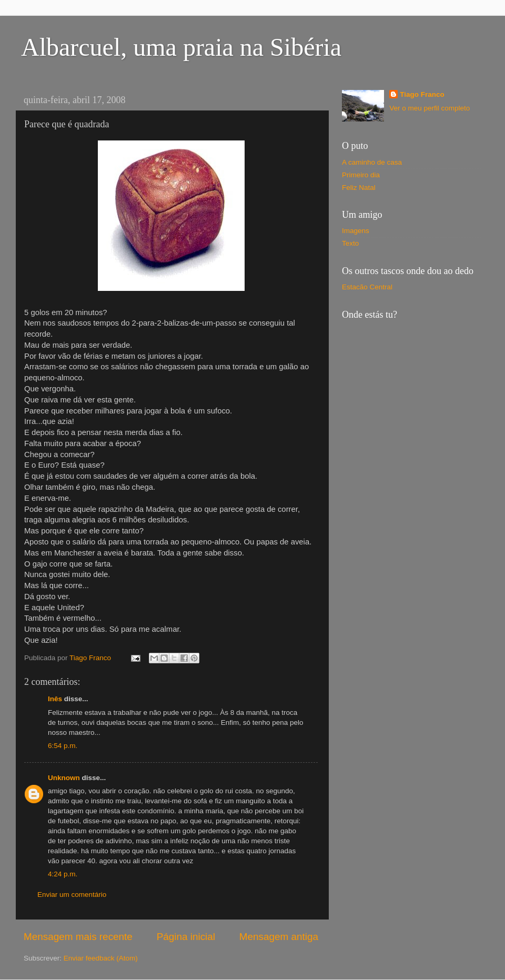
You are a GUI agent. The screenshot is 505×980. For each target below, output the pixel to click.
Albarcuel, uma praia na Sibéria (181, 47)
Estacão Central (367, 287)
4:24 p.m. (63, 874)
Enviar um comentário (72, 895)
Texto (350, 243)
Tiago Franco (422, 94)
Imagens (356, 231)
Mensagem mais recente (78, 937)
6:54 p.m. (63, 746)
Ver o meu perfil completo (430, 108)
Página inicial (186, 937)
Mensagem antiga (279, 937)
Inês (55, 699)
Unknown (64, 778)
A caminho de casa (372, 162)
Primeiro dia (361, 175)
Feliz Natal (359, 188)
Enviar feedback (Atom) (101, 958)
